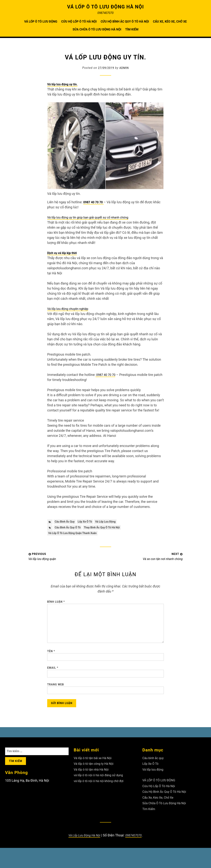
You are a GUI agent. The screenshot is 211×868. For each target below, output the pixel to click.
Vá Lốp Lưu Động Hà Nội (83, 855)
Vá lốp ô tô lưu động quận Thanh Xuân (76, 535)
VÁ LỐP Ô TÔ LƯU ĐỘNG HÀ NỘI (106, 7)
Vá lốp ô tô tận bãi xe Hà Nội (95, 778)
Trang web (56, 701)
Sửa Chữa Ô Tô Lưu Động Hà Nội (97, 29)
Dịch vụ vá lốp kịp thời (64, 253)
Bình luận (56, 604)
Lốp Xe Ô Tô (89, 522)
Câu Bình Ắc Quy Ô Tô (69, 528)
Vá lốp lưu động (112, 522)
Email (53, 683)
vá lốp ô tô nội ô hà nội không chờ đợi (102, 801)
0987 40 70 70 (95, 202)
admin (125, 68)
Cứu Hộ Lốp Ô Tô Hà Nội (79, 22)
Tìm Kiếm (132, 29)
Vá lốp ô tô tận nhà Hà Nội (93, 789)
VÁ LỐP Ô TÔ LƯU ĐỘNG (41, 22)
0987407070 (135, 855)
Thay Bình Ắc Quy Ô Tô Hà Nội (108, 528)
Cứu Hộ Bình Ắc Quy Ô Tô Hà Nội (125, 22)
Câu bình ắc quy (66, 522)
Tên (51, 664)
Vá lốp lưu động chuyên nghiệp (70, 309)
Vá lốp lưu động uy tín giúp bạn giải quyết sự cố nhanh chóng (93, 217)
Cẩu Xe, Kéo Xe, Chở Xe (170, 22)
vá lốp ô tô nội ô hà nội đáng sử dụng (101, 795)
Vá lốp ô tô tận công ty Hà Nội (96, 784)
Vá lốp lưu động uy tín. (64, 84)
